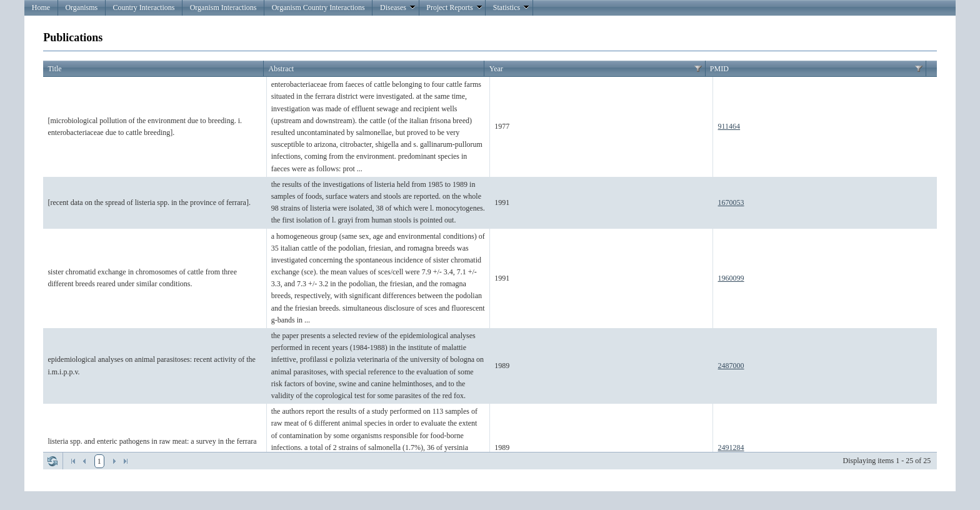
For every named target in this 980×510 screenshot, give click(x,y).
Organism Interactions (223, 7)
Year (496, 69)
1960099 (731, 278)
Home (41, 7)
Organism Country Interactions (318, 7)
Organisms (81, 7)
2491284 (731, 447)
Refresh (52, 461)
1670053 (731, 202)
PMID (719, 69)
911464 (729, 126)
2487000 (731, 366)
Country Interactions (143, 7)
